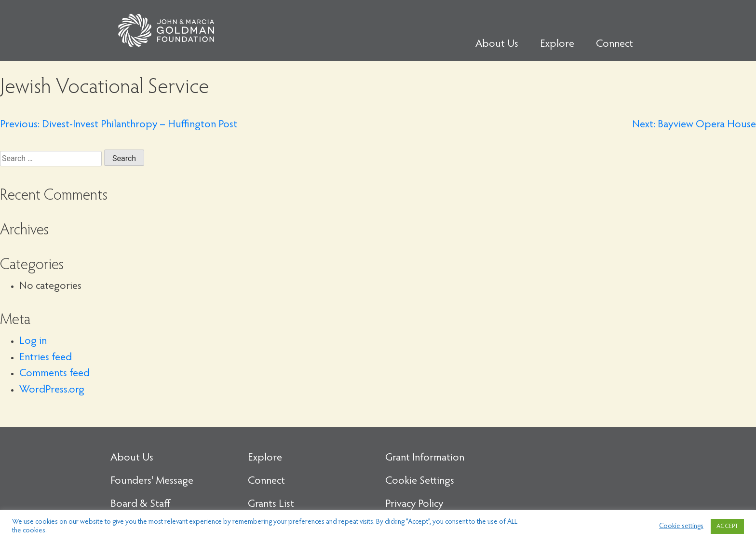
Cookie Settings (420, 481)
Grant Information (425, 458)
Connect (614, 44)
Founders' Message (152, 481)
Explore (557, 44)
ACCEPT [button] (727, 526)
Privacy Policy (414, 504)
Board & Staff (140, 504)
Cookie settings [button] (681, 526)
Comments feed (54, 374)
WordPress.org (52, 390)
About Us (497, 44)
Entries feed (46, 358)
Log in (33, 341)
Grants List (271, 504)
